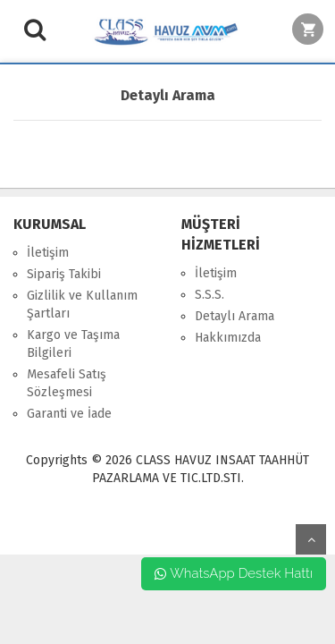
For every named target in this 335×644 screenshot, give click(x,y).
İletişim (48, 253)
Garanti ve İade (69, 414)
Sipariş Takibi (64, 274)
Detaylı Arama (234, 316)
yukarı (311, 539)
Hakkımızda (228, 338)
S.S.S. (209, 295)
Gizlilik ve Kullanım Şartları (82, 305)
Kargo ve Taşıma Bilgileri (73, 344)
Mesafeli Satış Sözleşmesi (67, 383)
